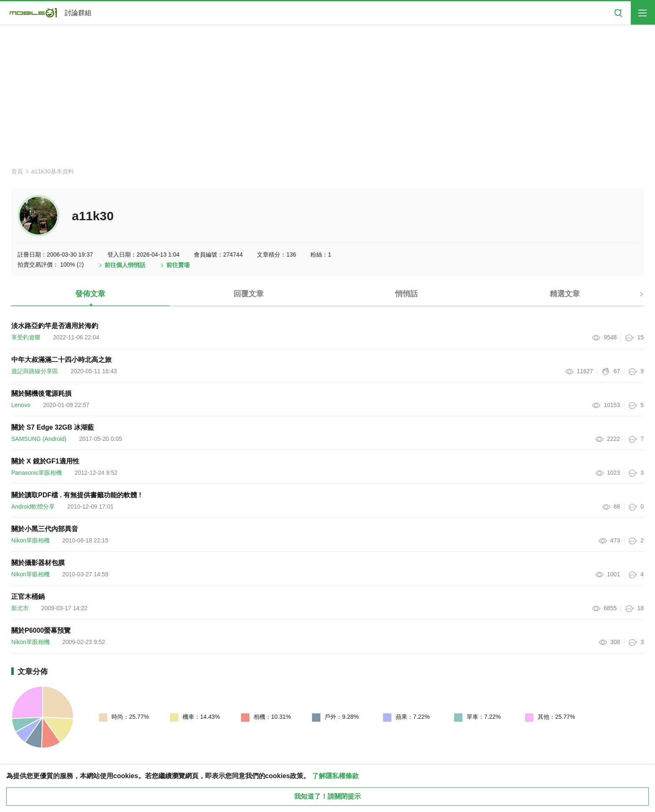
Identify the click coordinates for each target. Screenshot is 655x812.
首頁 (17, 171)
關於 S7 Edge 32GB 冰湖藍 (53, 427)
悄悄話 (406, 294)
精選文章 (565, 294)
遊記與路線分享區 (35, 371)
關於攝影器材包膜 (38, 563)
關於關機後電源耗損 (41, 393)
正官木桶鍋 (28, 597)
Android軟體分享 (33, 507)
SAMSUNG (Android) (39, 439)
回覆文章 (249, 294)
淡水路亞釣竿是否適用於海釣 (55, 326)
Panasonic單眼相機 (37, 473)
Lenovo (21, 405)
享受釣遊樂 (26, 337)
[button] (634, 297)
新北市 (20, 608)
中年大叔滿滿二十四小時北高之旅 (61, 360)
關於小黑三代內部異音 (45, 529)
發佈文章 (90, 294)
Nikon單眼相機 (30, 540)
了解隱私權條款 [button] (335, 776)
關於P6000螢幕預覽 (41, 630)
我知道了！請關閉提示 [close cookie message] (327, 796)
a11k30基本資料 (53, 171)
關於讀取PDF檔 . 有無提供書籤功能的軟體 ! (76, 495)
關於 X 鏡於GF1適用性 (45, 461)
